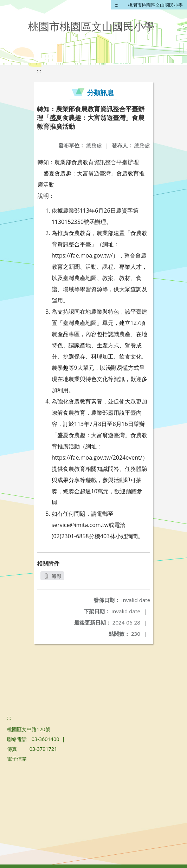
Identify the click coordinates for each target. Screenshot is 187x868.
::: (117, 5)
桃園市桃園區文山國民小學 (155, 5)
